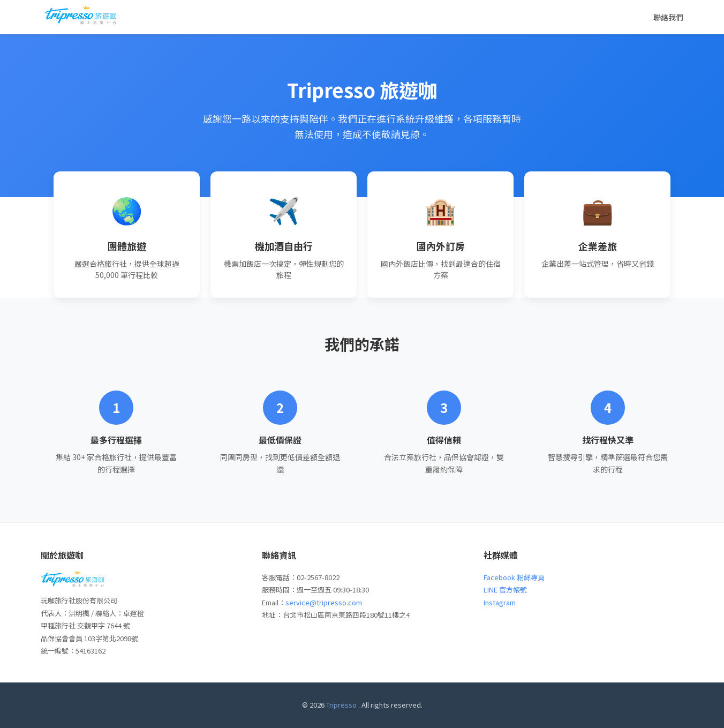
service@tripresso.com (324, 602)
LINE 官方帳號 (505, 590)
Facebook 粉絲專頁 (514, 577)
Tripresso (341, 705)
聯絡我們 (668, 17)
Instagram (500, 602)
